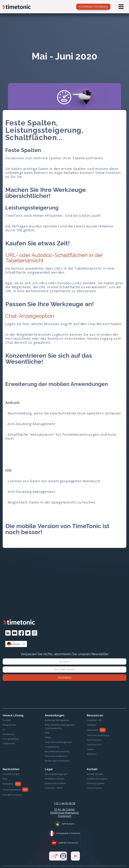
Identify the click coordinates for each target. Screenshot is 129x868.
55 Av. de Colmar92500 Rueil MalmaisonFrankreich (64, 813)
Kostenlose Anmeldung (93, 7)
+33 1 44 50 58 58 (64, 803)
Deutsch (14, 644)
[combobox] (16, 644)
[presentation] (65, 690)
